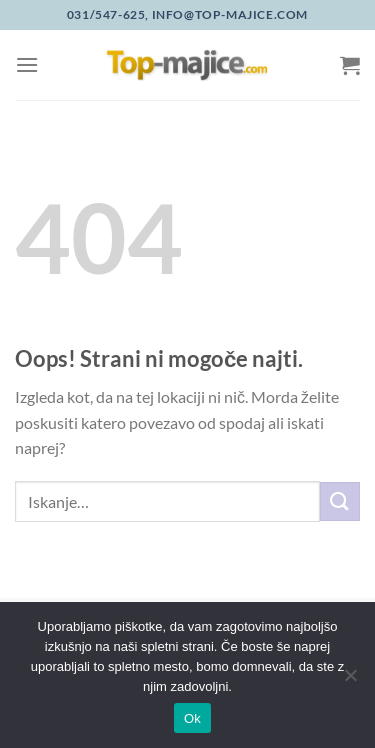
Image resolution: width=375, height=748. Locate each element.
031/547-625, (108, 14)
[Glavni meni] (27, 64)
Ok (192, 718)
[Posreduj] (340, 501)
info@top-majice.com (228, 14)
